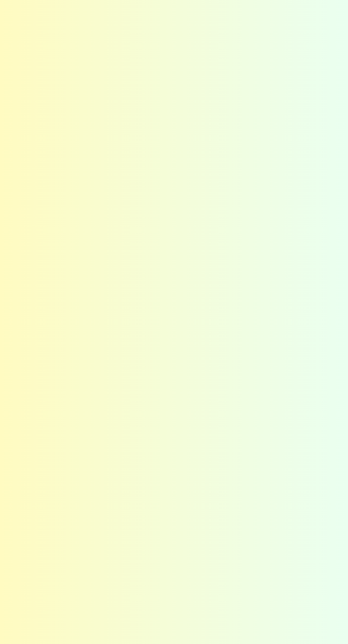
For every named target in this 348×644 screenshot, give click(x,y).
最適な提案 (151, 520)
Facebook (277, 8)
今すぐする (340, 131)
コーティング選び (229, 15)
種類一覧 (208, 528)
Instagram (262, 8)
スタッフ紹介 (271, 528)
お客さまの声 (219, 7)
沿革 (264, 545)
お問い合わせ (311, 11)
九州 (87, 612)
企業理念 (267, 520)
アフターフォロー (157, 537)
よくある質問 (195, 7)
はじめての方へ (165, 15)
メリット (91, 528)
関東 (87, 587)
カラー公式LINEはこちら (256, 458)
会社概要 (281, 15)
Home (30, 30)
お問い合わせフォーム (220, 587)
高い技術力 (151, 528)
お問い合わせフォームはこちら (251, 434)
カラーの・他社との (340, 73)
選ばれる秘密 (197, 15)
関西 (87, 604)
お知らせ (174, 7)
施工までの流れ (214, 595)
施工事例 (259, 15)
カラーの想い (95, 520)
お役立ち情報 (212, 553)
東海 (87, 595)
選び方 (207, 520)
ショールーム (212, 537)
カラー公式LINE (214, 604)
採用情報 (267, 537)
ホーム (31, 508)
